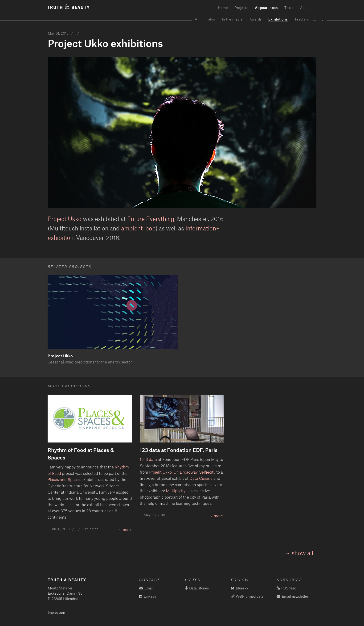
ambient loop (138, 228)
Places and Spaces (64, 479)
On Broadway (185, 472)
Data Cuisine (201, 478)
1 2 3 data (148, 459)
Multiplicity (176, 491)
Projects (241, 8)
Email (146, 588)
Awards (256, 19)
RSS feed (286, 588)
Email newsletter (292, 596)
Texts (289, 8)
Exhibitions (278, 19)
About (305, 8)
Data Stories (197, 588)
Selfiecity (207, 472)
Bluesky (239, 588)
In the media (232, 19)
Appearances (266, 8)
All (197, 19)
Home (223, 8)
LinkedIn (148, 596)
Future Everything (151, 219)
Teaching (302, 19)
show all (302, 553)
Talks (211, 19)
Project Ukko (65, 219)
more (126, 529)
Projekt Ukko (160, 472)
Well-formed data (247, 596)
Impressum (56, 612)
